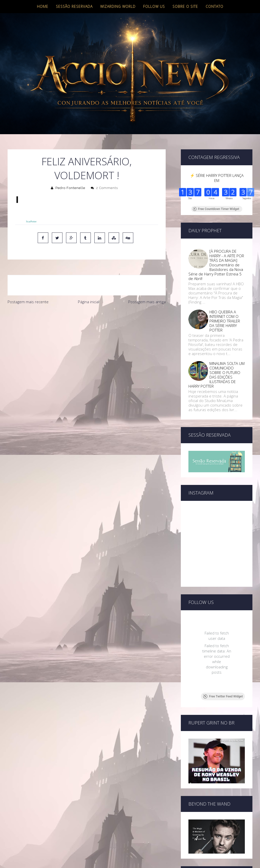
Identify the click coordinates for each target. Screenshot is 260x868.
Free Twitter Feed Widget (223, 696)
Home (43, 6)
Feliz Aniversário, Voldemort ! (87, 168)
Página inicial (89, 302)
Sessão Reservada (74, 6)
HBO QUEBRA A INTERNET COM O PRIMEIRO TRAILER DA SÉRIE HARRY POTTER (225, 321)
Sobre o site (185, 6)
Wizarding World (118, 6)
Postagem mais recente (28, 302)
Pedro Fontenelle (70, 188)
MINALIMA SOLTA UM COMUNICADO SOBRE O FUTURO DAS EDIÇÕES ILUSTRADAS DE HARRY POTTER (216, 375)
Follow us (154, 6)
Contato (214, 6)
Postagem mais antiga (147, 302)
